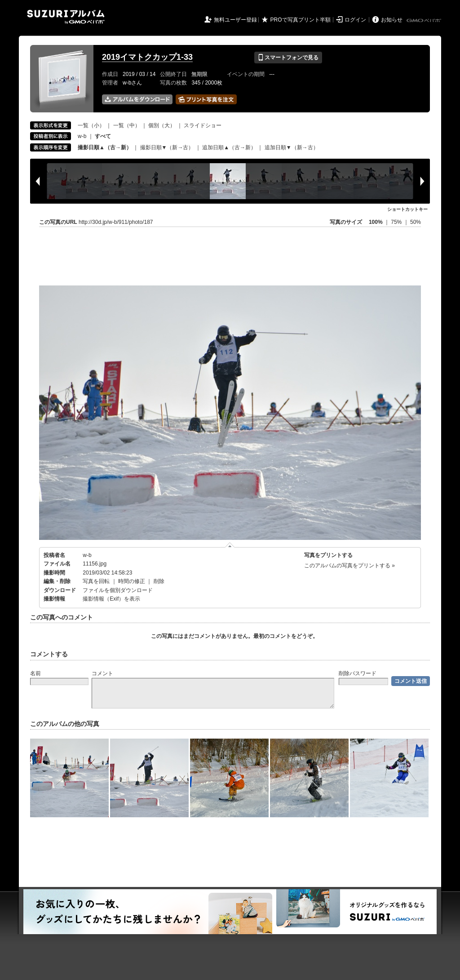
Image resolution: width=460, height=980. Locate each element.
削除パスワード (358, 673)
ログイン (355, 20)
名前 (35, 673)
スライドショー (203, 125)
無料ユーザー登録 (235, 20)
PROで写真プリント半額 (301, 20)
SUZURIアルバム (66, 17)
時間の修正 (132, 581)
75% (397, 222)
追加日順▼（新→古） (292, 147)
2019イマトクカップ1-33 (147, 57)
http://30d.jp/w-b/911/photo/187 (116, 222)
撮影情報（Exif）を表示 (111, 599)
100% (376, 222)
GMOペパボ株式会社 (425, 21)
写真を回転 (96, 581)
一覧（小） (91, 125)
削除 (159, 581)
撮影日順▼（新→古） (167, 147)
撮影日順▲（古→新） (105, 147)
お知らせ (392, 20)
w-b (82, 136)
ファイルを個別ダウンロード (118, 590)
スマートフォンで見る (288, 58)
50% (416, 222)
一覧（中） (127, 125)
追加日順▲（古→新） (229, 147)
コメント (102, 673)
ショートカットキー (407, 209)
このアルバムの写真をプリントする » (349, 566)
